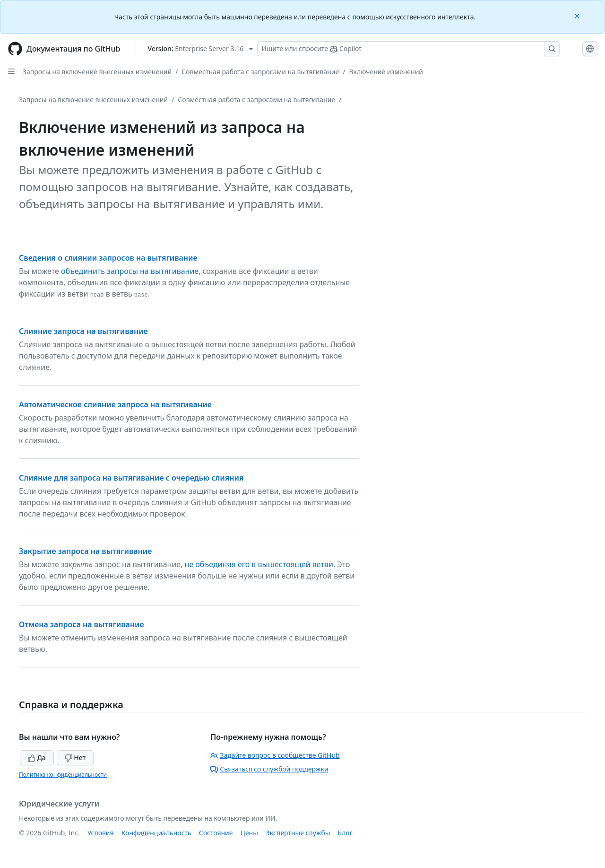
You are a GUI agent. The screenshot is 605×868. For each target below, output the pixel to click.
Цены (249, 833)
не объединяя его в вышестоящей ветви (259, 564)
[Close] (578, 15)
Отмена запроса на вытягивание (82, 624)
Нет (75, 758)
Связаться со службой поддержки (269, 769)
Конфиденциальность (156, 833)
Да (37, 758)
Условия (101, 833)
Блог (345, 833)
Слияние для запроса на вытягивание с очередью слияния (131, 478)
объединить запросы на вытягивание (130, 271)
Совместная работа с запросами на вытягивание (260, 72)
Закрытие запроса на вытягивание (85, 551)
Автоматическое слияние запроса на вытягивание (115, 404)
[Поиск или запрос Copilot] (408, 49)
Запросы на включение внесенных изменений (97, 72)
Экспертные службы (298, 833)
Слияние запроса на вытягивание (83, 331)
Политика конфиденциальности (63, 775)
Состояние (216, 833)
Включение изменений (386, 72)
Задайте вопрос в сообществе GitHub (275, 755)
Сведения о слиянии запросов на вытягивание (108, 258)
